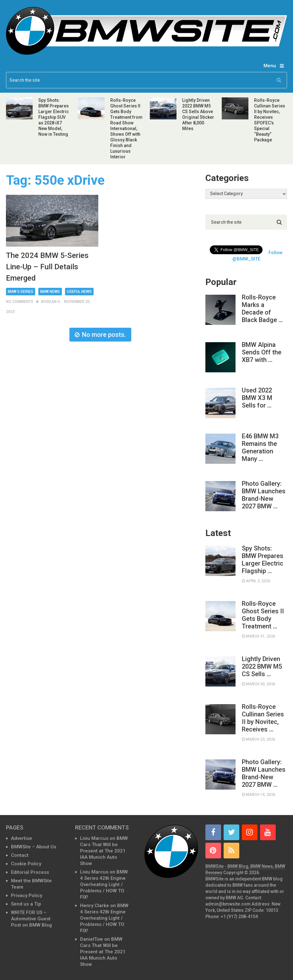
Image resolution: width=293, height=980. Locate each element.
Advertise (22, 838)
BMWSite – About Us (34, 847)
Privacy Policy (27, 895)
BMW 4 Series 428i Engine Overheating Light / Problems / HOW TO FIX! (104, 884)
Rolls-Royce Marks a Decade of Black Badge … (262, 309)
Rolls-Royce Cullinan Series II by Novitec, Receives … (263, 718)
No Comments (20, 302)
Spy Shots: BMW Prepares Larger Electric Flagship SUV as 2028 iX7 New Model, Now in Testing (54, 117)
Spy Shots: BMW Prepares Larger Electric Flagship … (263, 560)
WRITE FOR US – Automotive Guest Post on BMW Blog (31, 919)
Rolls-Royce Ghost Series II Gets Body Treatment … (263, 615)
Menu (270, 66)
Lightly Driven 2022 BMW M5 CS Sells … (262, 666)
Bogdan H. (51, 302)
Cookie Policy (26, 864)
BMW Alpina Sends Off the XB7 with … (262, 352)
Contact (20, 855)
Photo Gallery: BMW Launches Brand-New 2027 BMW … (264, 495)
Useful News (79, 292)
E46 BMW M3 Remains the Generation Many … (260, 447)
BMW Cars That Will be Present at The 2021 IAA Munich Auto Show (104, 851)
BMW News (50, 292)
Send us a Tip (26, 904)
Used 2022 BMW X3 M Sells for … (257, 398)
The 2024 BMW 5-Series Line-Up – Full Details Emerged (47, 267)
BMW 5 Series (21, 292)
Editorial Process (30, 872)
